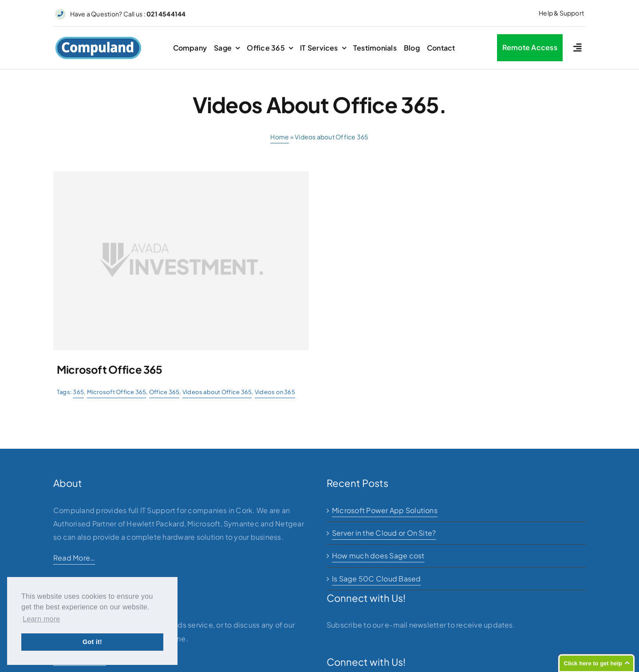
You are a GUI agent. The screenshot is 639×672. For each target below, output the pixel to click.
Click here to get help (593, 663)
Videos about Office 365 (217, 392)
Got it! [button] (92, 642)
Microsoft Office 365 (117, 392)
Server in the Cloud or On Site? (384, 533)
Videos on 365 (275, 392)
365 (78, 392)
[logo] (98, 40)
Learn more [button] (41, 619)
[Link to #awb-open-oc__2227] (577, 48)
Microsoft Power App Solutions (385, 510)
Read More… (74, 558)
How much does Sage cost (378, 555)
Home (280, 137)
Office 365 (164, 392)
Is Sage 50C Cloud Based (377, 579)
